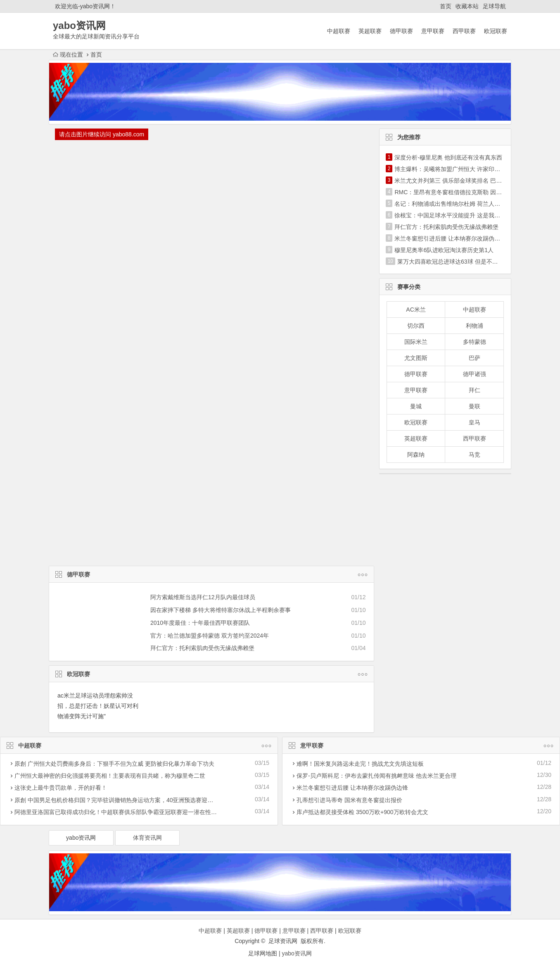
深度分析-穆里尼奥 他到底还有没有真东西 (448, 157)
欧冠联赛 (496, 31)
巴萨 (475, 358)
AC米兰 (416, 310)
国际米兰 (416, 342)
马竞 (475, 455)
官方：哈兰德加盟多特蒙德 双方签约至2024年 (210, 636)
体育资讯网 (147, 838)
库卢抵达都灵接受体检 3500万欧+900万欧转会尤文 (362, 812)
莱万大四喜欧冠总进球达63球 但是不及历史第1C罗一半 (469, 262)
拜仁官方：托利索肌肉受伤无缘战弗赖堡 (202, 648)
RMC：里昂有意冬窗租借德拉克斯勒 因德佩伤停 (457, 192)
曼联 (475, 406)
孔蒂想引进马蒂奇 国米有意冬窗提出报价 (349, 800)
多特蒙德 (475, 342)
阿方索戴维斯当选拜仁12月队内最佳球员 (203, 597)
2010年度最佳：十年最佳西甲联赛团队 (200, 623)
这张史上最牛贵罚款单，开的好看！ (61, 788)
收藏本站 (467, 6)
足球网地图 (263, 953)
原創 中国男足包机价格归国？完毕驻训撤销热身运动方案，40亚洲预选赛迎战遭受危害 (125, 800)
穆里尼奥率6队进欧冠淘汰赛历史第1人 (444, 250)
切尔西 (416, 326)
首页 (446, 6)
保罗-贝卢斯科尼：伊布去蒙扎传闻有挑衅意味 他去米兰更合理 (376, 776)
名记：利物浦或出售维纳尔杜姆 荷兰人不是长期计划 (462, 204)
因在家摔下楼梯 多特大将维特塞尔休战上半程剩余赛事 (221, 610)
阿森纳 (416, 455)
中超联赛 (339, 31)
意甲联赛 (433, 31)
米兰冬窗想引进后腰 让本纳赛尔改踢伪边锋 (450, 238)
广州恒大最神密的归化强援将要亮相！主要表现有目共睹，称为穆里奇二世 (110, 776)
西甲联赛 (464, 31)
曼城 (416, 406)
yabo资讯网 (81, 838)
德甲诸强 (475, 374)
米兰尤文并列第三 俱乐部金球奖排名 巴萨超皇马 (457, 181)
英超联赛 (370, 31)
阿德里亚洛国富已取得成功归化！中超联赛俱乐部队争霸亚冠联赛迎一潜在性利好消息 (124, 812)
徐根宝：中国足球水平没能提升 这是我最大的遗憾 (459, 215)
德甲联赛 (401, 31)
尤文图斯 (416, 358)
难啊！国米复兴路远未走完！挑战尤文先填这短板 (360, 764)
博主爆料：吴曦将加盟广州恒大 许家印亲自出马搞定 (462, 169)
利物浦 (475, 326)
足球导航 (494, 6)
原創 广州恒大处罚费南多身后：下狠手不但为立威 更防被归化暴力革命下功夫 (114, 764)
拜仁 (475, 390)
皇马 (475, 422)
